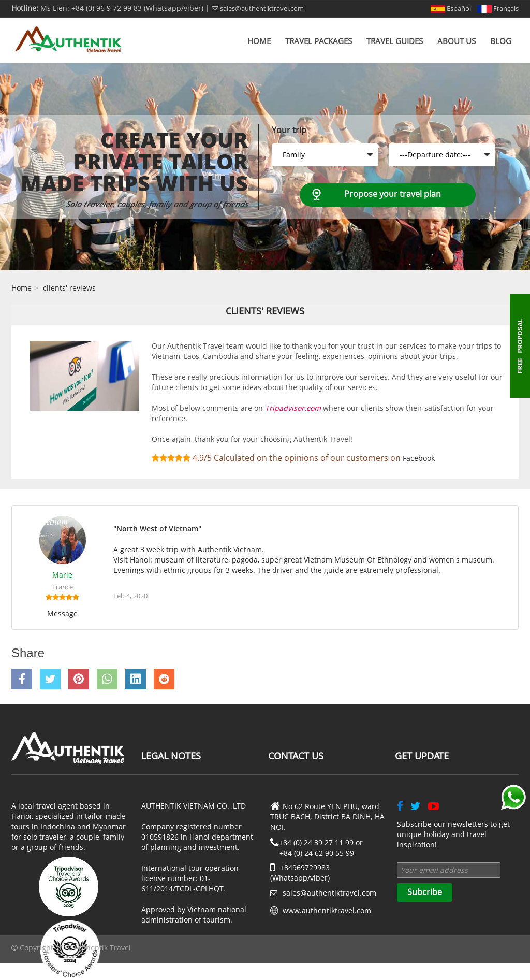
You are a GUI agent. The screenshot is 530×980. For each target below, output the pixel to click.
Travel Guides (395, 41)
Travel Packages (319, 41)
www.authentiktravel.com (327, 910)
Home (259, 41)
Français (498, 8)
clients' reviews (69, 288)
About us (457, 41)
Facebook (419, 458)
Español (451, 8)
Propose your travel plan (393, 194)
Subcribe (425, 892)
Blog (501, 41)
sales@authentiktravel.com (258, 8)
